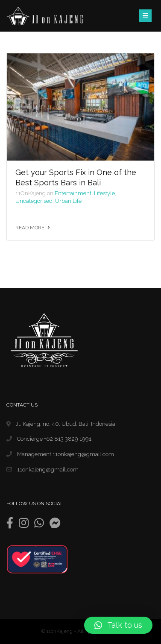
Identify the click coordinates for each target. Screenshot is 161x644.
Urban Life (68, 201)
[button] (118, 625)
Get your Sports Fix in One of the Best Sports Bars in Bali (76, 177)
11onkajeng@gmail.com (42, 470)
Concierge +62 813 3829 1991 (49, 439)
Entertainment (73, 193)
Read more (30, 228)
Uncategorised (34, 201)
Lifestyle (104, 193)
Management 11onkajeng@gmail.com (60, 454)
